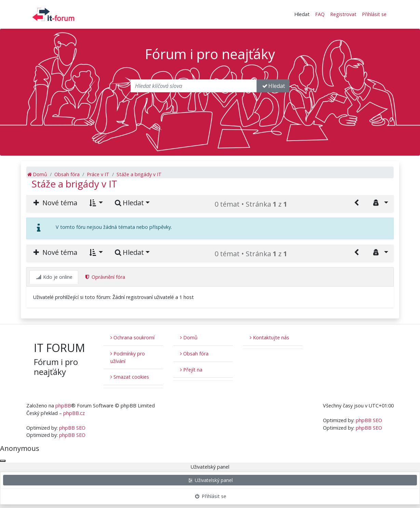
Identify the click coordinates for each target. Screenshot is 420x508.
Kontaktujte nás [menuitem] (269, 337)
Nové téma (55, 203)
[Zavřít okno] (3, 461)
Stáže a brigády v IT (74, 184)
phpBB (63, 406)
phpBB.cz (74, 413)
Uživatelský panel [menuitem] (210, 480)
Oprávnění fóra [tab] (105, 277)
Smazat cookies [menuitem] (130, 377)
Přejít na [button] (191, 370)
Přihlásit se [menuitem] (374, 14)
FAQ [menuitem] (320, 14)
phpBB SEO (72, 428)
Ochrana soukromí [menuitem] (132, 337)
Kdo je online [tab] (54, 277)
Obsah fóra (194, 354)
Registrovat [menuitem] (343, 14)
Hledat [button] (302, 14)
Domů (189, 337)
